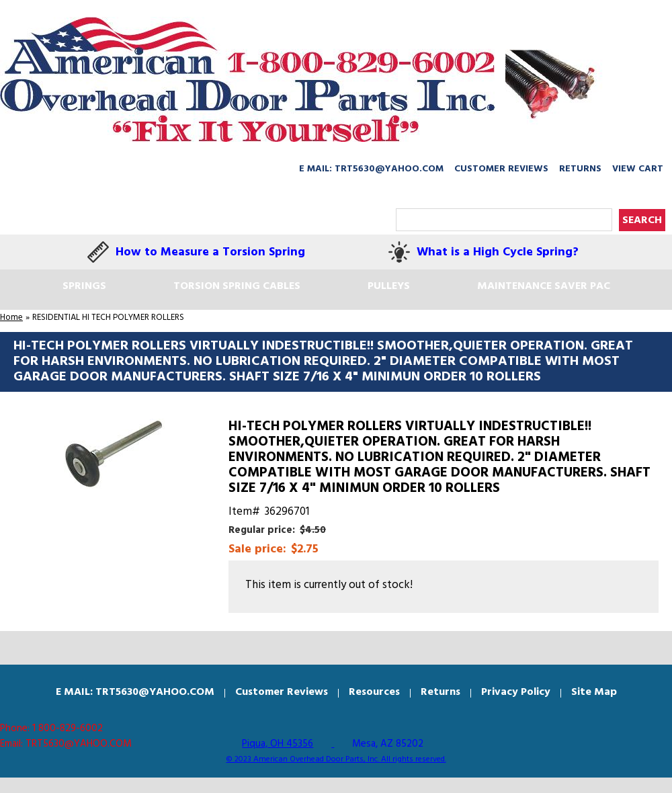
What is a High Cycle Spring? (498, 252)
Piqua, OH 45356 (278, 744)
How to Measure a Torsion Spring (210, 252)
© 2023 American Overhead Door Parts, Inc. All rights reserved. (336, 759)
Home (11, 318)
